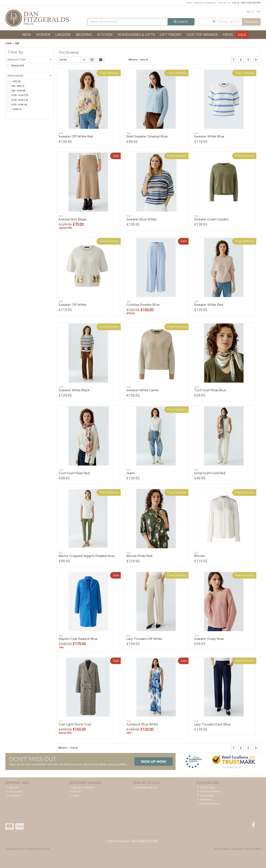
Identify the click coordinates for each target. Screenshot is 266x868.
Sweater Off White (72, 305)
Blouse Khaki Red (139, 556)
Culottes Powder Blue (143, 305)
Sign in (250, 12)
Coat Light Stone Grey (75, 724)
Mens (228, 35)
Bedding (84, 35)
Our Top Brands (202, 35)
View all (144, 60)
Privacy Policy (206, 787)
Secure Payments (208, 804)
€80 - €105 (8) (18, 91)
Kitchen (105, 35)
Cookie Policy (206, 795)
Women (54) (18, 66)
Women (43, 35)
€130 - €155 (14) (20, 100)
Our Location (15, 791)
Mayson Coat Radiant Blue (78, 639)
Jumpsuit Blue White (142, 724)
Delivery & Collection (205, 3)
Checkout (251, 22)
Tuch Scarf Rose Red (74, 473)
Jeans (131, 473)
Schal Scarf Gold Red (210, 473)
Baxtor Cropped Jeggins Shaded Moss (87, 556)
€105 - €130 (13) (20, 95)
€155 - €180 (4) (19, 104)
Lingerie (63, 35)
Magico (226, 849)
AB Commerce (253, 849)
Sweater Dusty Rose (209, 639)
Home (189, 3)
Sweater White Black (74, 390)
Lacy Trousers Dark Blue (212, 724)
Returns (75, 791)
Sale (242, 35)
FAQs (74, 795)
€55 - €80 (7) (18, 86)
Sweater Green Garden (211, 219)
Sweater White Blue (209, 136)
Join (258, 12)
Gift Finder (171, 35)
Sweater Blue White (141, 219)
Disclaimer (204, 800)
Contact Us (224, 3)
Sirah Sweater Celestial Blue (147, 136)
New (27, 35)
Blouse (199, 556)
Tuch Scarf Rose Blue (210, 390)
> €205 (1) (17, 109)
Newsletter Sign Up (145, 787)
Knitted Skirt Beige (73, 219)
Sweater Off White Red (76, 136)
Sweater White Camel (143, 390)
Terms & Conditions (209, 791)
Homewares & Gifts (136, 35)
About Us (12, 787)
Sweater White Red (209, 305)
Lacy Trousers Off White (144, 639)
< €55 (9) (16, 81)
